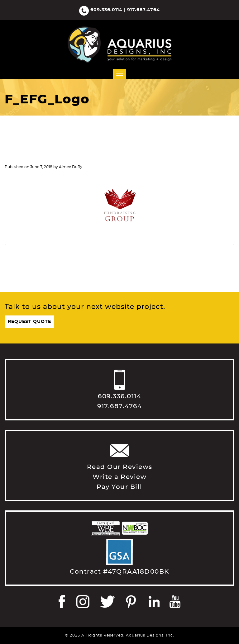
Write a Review (119, 477)
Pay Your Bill (119, 487)
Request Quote (29, 322)
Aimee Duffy (71, 167)
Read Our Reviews (120, 467)
